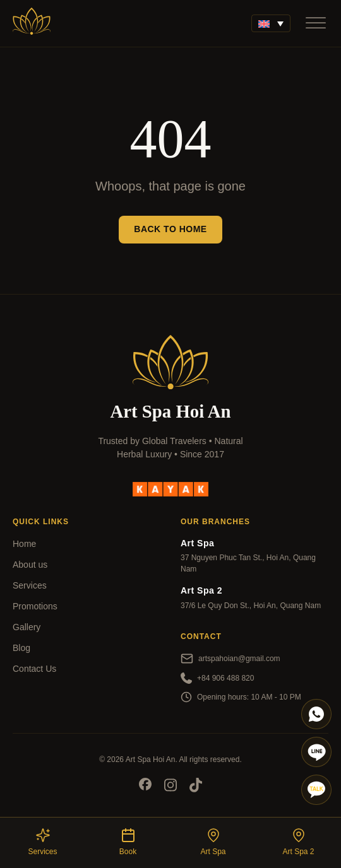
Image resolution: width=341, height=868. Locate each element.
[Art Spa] (32, 23)
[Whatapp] (316, 714)
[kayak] (170, 489)
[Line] (316, 752)
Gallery (27, 627)
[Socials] (145, 786)
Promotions (35, 606)
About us (30, 565)
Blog (21, 648)
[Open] (316, 23)
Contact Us (34, 669)
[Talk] (316, 790)
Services (30, 585)
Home (24, 544)
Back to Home (170, 229)
